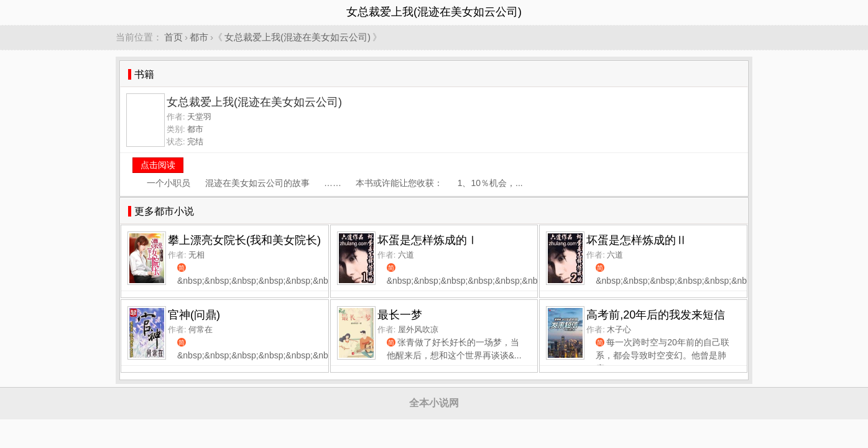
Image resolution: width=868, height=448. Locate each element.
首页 (173, 37)
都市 (199, 37)
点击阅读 (158, 165)
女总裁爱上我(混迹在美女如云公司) (298, 37)
